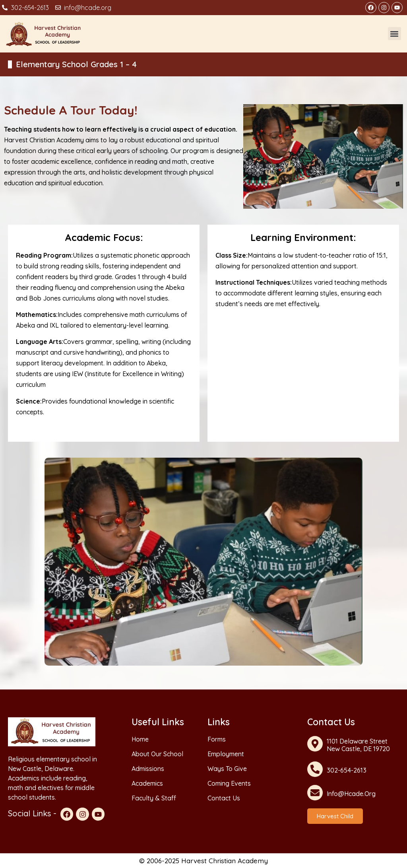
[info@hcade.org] (315, 793)
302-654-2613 (347, 770)
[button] (394, 34)
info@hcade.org (351, 794)
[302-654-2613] (315, 769)
